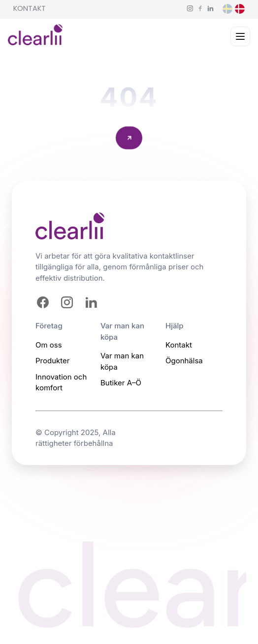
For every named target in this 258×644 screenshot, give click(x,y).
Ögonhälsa (184, 361)
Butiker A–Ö (121, 383)
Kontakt (30, 8)
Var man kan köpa (122, 361)
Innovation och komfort (61, 382)
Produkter (52, 361)
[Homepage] (35, 37)
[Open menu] (240, 36)
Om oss (49, 345)
